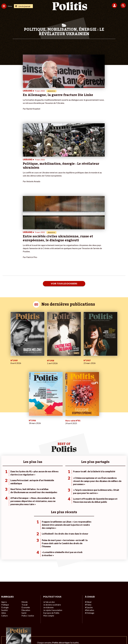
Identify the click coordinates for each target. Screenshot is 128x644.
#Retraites (89, 548)
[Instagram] (54, 635)
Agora (4, 540)
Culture (4, 554)
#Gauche (89, 546)
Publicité (105, 626)
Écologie (5, 546)
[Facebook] (30, 635)
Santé (24, 551)
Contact (10, 626)
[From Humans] (62, 635)
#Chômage (89, 551)
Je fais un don (49, 540)
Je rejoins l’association (52, 548)
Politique (5, 543)
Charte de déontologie (46, 626)
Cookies (116, 626)
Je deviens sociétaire (52, 543)
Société (4, 548)
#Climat (88, 540)
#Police (88, 543)
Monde (24, 540)
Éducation (26, 548)
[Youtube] (46, 635)
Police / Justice (28, 554)
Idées (4, 551)
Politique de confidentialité (85, 626)
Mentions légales (25, 626)
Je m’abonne (48, 546)
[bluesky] (38, 635)
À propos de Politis (51, 551)
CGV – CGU (64, 626)
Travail (24, 543)
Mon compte (48, 554)
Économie (25, 546)
